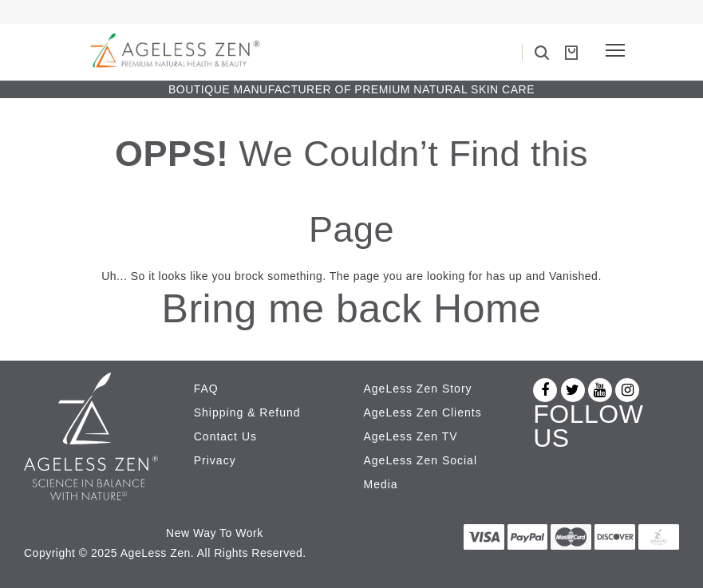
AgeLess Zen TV (411, 436)
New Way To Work (215, 533)
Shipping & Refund (247, 412)
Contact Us (225, 436)
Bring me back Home (352, 309)
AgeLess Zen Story (418, 389)
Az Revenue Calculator (85, 533)
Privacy (215, 460)
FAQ (206, 389)
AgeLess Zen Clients (423, 412)
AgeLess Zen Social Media (421, 472)
